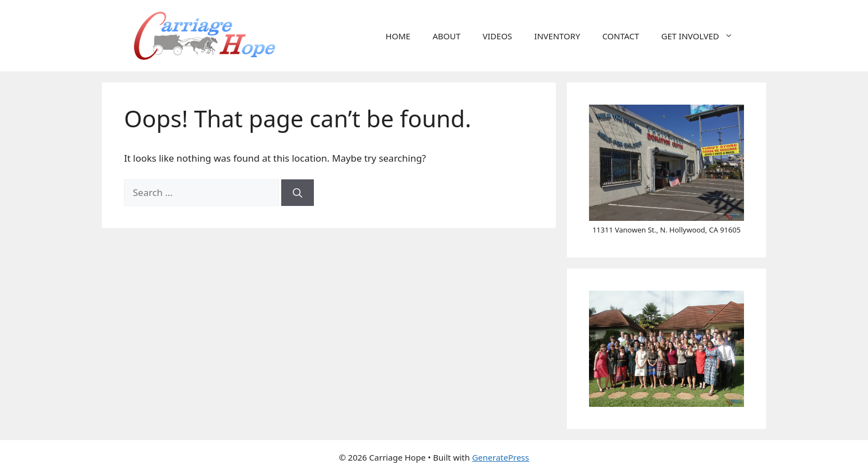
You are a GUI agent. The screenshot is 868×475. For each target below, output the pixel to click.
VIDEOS (497, 36)
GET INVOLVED (703, 36)
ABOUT (446, 36)
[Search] (298, 193)
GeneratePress (501, 457)
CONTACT (621, 36)
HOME (398, 36)
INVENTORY (557, 36)
